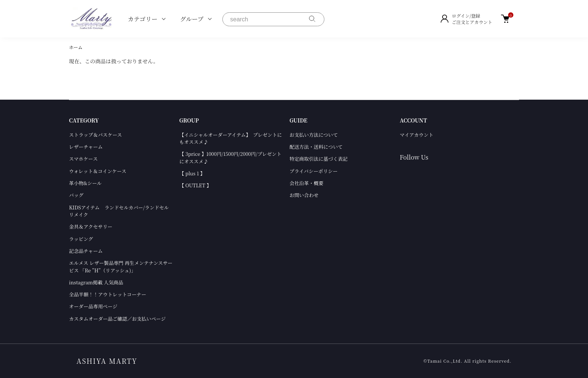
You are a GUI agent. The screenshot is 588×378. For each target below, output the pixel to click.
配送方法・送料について (316, 147)
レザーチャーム (86, 147)
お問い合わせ (304, 195)
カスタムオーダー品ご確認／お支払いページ (117, 319)
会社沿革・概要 (306, 183)
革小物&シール (85, 183)
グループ (192, 19)
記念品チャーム (86, 251)
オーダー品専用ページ (93, 306)
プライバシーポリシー (313, 171)
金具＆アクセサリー (91, 226)
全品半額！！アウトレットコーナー (108, 294)
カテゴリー (143, 19)
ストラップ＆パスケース (95, 135)
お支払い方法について (314, 135)
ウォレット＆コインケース (98, 171)
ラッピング (81, 239)
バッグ (76, 195)
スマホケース (83, 159)
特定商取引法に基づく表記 (319, 159)
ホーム (76, 47)
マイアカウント (417, 135)
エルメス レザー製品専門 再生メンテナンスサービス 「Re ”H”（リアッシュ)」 (121, 266)
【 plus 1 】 (192, 173)
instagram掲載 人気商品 (96, 282)
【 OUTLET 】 (195, 185)
